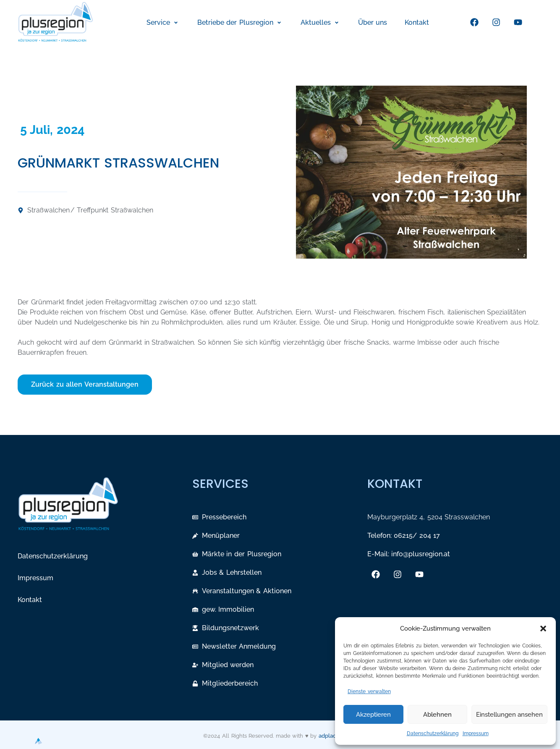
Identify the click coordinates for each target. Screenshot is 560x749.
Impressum (476, 733)
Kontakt (30, 600)
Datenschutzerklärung (433, 733)
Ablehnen (437, 715)
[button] (543, 629)
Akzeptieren (373, 715)
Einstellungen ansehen (509, 715)
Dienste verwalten (369, 691)
